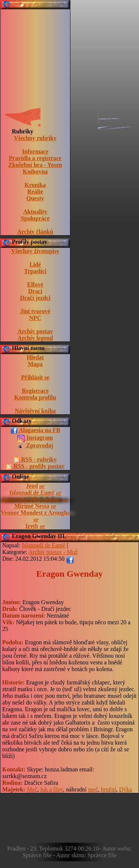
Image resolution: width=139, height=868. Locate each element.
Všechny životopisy (35, 251)
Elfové (35, 284)
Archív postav (35, 331)
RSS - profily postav (35, 466)
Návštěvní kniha (35, 411)
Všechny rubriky (35, 138)
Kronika (35, 185)
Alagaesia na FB (35, 431)
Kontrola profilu (35, 397)
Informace (35, 151)
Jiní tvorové (35, 311)
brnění (108, 789)
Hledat (35, 357)
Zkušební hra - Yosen (35, 165)
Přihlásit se (35, 377)
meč (93, 789)
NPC (35, 318)
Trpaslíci (35, 271)
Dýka (125, 789)
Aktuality (35, 212)
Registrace (35, 391)
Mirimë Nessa (32, 506)
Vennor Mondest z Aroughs (35, 513)
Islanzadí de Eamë (32, 493)
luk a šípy (52, 789)
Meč (32, 789)
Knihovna (35, 171)
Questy (35, 198)
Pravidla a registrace (35, 158)
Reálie (35, 192)
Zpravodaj (35, 446)
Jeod (32, 486)
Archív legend (35, 338)
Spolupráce (35, 218)
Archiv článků (35, 232)
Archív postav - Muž (53, 552)
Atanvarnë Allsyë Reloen (32, 499)
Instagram (35, 438)
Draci (35, 291)
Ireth (32, 526)
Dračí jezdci (35, 298)
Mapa (35, 364)
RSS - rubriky (35, 460)
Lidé (35, 264)
